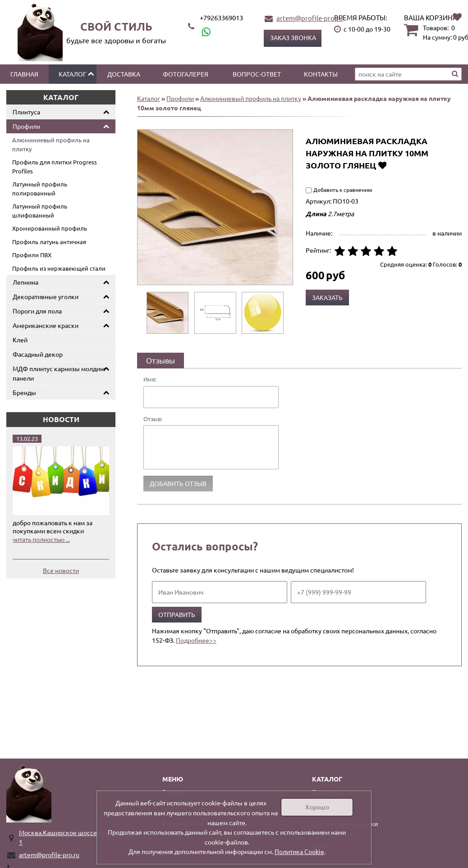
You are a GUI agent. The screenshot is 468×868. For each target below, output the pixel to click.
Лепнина (25, 282)
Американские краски (46, 325)
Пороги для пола (37, 311)
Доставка (124, 74)
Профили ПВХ (32, 255)
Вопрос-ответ (257, 74)
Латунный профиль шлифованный (40, 211)
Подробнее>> (196, 640)
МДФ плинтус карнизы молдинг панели (60, 373)
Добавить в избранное (382, 165)
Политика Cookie (299, 851)
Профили (26, 126)
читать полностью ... (41, 539)
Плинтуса (26, 112)
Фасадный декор (38, 354)
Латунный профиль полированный (40, 189)
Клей (20, 340)
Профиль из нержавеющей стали (59, 268)
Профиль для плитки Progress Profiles (55, 166)
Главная (24, 74)
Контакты (321, 74)
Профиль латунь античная (49, 242)
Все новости (61, 570)
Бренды (24, 392)
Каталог (72, 74)
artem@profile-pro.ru (310, 18)
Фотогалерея (186, 74)
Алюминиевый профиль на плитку (51, 144)
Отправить (177, 614)
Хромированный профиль (50, 228)
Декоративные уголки (46, 296)
